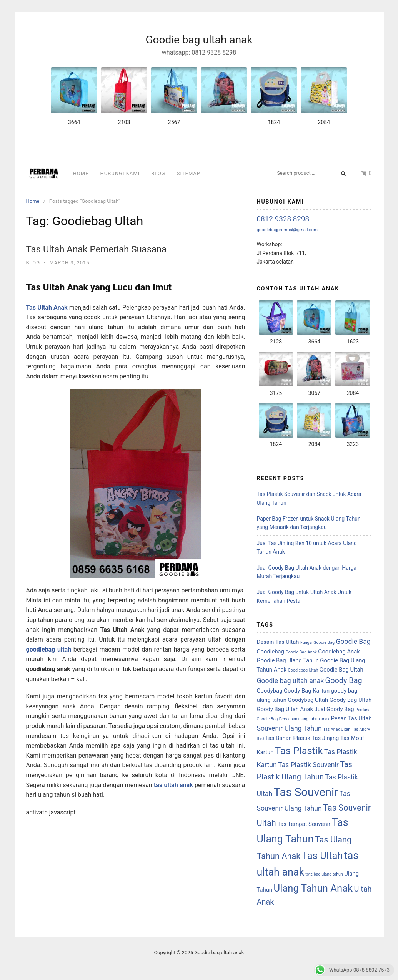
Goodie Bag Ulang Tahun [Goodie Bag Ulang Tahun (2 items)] (288, 660)
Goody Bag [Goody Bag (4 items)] (344, 681)
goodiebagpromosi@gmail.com (287, 230)
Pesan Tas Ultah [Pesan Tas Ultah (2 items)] (351, 718)
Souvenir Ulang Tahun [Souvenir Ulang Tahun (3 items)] (289, 728)
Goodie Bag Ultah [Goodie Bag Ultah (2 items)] (341, 670)
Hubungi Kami (120, 173)
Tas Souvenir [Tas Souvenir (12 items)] (306, 792)
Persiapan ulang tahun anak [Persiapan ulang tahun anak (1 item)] (304, 719)
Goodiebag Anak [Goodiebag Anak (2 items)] (339, 652)
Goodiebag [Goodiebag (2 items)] (271, 652)
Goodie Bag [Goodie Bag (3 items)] (353, 642)
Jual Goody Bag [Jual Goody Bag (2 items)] (334, 709)
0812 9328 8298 (283, 219)
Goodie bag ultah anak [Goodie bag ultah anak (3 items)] (291, 681)
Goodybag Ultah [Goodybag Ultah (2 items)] (308, 700)
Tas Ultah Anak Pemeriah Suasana (97, 249)
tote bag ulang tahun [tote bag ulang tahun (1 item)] (324, 874)
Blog (158, 173)
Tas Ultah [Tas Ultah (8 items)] (322, 856)
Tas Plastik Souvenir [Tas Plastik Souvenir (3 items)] (308, 765)
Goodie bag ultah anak (199, 40)
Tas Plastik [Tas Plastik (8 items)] (299, 751)
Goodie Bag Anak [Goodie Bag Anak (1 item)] (301, 652)
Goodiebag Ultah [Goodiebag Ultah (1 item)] (303, 670)
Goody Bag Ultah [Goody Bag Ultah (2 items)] (351, 700)
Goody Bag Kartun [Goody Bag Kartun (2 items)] (307, 691)
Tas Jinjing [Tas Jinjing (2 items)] (325, 738)
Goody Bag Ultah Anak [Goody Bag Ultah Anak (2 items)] (285, 709)
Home (81, 173)
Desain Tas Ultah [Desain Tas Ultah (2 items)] (278, 642)
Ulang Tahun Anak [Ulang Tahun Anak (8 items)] (313, 888)
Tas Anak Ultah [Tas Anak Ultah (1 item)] (337, 729)
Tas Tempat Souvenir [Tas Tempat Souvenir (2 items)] (304, 824)
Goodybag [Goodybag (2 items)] (270, 691)
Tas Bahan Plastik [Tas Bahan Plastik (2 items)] (288, 738)
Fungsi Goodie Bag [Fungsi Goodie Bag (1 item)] (317, 643)
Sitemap (189, 173)
